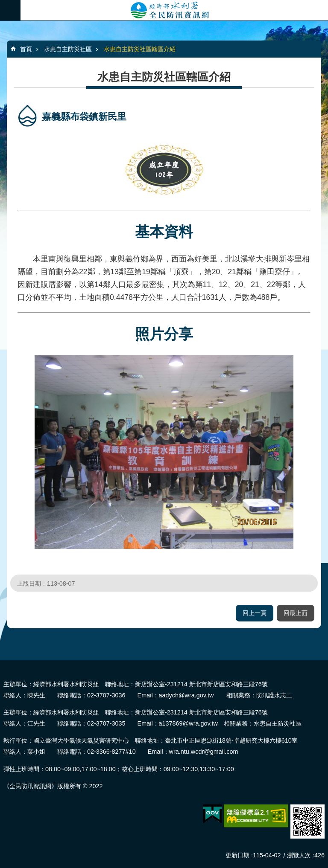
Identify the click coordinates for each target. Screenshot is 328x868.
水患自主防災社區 (68, 49)
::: (3, 664)
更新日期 (237, 855)
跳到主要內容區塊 (4, 4)
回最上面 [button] (296, 613)
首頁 (26, 49)
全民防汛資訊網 (174, 10)
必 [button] (10, 10)
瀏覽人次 (299, 855)
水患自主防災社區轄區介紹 (140, 49)
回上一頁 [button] (255, 613)
